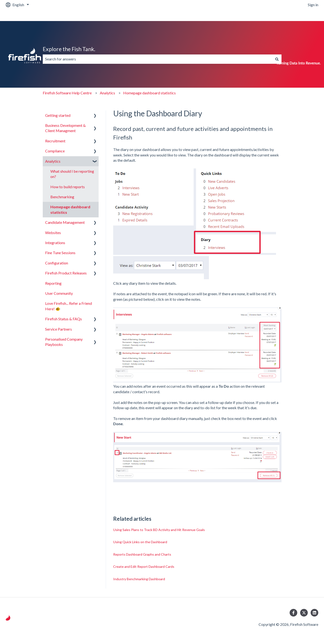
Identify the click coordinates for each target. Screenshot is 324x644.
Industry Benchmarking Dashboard (139, 579)
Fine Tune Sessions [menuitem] (60, 253)
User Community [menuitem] (59, 293)
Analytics (107, 93)
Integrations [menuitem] (55, 243)
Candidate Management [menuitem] (65, 222)
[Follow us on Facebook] (293, 613)
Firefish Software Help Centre (67, 93)
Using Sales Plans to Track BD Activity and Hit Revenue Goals (159, 530)
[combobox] (158, 59)
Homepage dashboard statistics (149, 93)
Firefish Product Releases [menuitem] (66, 273)
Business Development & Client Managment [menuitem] (65, 128)
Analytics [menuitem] (53, 161)
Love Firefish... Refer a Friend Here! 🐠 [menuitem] (69, 306)
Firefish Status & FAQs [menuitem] (64, 319)
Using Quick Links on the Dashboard (140, 542)
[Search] (277, 59)
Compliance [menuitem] (55, 151)
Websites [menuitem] (53, 233)
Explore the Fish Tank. (69, 49)
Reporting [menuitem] (53, 283)
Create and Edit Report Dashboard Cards (144, 566)
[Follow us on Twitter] (304, 613)
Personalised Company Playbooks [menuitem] (64, 342)
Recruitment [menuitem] (55, 141)
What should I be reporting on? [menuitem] (72, 174)
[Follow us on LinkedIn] (314, 613)
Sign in (313, 5)
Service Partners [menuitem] (58, 329)
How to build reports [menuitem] (68, 187)
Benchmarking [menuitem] (62, 197)
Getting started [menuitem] (58, 115)
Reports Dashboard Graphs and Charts (142, 554)
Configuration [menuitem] (57, 263)
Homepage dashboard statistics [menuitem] (70, 209)
